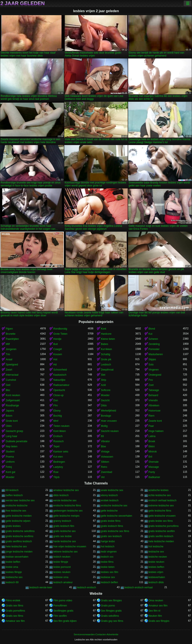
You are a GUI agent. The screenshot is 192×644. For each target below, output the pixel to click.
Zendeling (154, 344)
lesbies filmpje (14, 572)
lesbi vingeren (109, 552)
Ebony (57, 411)
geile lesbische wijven (18, 521)
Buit (56, 344)
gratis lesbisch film (64, 526)
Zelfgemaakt (13, 400)
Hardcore (106, 334)
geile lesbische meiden (19, 516)
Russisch (59, 441)
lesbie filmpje (61, 562)
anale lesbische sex (112, 490)
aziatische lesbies (159, 490)
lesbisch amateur (63, 582)
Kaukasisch (60, 375)
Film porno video (63, 600)
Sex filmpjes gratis (111, 611)
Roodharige (12, 406)
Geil (8, 385)
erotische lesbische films (67, 506)
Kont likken (60, 431)
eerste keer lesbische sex (20, 500)
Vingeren (154, 370)
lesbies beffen (156, 567)
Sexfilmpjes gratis (63, 611)
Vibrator (105, 441)
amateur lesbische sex (66, 490)
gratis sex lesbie (63, 536)
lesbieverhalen (157, 577)
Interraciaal (12, 375)
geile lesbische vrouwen (162, 516)
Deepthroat (107, 370)
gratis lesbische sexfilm (162, 531)
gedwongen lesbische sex (68, 511)
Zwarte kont (155, 421)
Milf (8, 344)
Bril (150, 457)
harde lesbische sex (65, 541)
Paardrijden (12, 339)
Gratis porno (108, 606)
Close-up (59, 395)
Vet (103, 477)
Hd (55, 365)
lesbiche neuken (158, 557)
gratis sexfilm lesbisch (161, 536)
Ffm (56, 406)
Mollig (104, 426)
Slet (103, 375)
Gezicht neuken (110, 431)
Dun (56, 400)
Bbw (103, 446)
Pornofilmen (60, 606)
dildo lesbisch (61, 495)
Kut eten (58, 457)
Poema (10, 457)
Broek (152, 441)
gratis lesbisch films (112, 526)
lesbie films (107, 562)
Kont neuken (13, 395)
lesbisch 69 (12, 582)
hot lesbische (156, 547)
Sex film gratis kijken (65, 621)
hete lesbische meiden (161, 541)
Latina (152, 436)
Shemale (154, 462)
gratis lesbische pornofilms (164, 526)
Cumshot (11, 380)
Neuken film (155, 616)
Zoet (151, 385)
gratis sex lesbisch (111, 536)
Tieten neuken (62, 426)
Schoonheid (60, 370)
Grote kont (12, 421)
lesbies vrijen (156, 572)
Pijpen (9, 329)
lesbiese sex (108, 577)
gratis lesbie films (111, 521)
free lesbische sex (16, 511)
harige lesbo (108, 541)
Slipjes (152, 359)
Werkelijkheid (108, 411)
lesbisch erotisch (87, 587)
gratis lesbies (13, 526)
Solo (151, 365)
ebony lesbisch (109, 495)
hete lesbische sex (16, 547)
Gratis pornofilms (15, 611)
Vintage (105, 452)
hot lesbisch (108, 547)
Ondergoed (155, 375)
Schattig (105, 354)
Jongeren (11, 349)
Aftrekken (154, 406)
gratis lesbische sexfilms (19, 536)
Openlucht (59, 390)
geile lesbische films (160, 511)
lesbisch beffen (109, 582)
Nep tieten (12, 446)
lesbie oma (12, 567)
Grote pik (106, 359)
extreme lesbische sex (161, 506)
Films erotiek (13, 600)
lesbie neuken (156, 562)
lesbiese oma (61, 577)
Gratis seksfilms (110, 616)
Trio (8, 354)
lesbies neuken (62, 572)
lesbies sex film (110, 572)
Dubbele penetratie (16, 441)
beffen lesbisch (14, 495)
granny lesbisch (62, 521)
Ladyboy (58, 467)
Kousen (58, 354)
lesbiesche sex (14, 577)
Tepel (57, 446)
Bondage (106, 416)
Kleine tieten (108, 339)
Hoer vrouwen (109, 421)
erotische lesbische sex (114, 506)
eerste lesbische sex (65, 500)
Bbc (8, 390)
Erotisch (58, 436)
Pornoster (154, 349)
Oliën (9, 426)
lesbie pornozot (62, 567)
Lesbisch (106, 365)
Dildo (104, 406)
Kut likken (106, 349)
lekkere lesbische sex (66, 552)
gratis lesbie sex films (161, 521)
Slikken (105, 462)
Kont (104, 329)
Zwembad (107, 472)
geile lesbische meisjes (67, 516)
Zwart (9, 370)
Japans (10, 411)
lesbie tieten (108, 567)
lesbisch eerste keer (41, 587)
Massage (154, 467)
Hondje (57, 339)
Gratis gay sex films (112, 621)
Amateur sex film (158, 606)
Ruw (56, 472)
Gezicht (105, 400)
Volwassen (107, 457)
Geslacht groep (14, 431)
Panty (152, 472)
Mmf (56, 421)
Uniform (10, 462)
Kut (150, 334)
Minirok (153, 452)
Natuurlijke (59, 380)
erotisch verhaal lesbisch (163, 500)
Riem (152, 416)
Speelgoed (12, 365)
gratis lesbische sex (65, 531)
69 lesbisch (12, 490)
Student (10, 452)
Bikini (152, 446)
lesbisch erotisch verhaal (139, 587)
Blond (152, 329)
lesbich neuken (62, 557)
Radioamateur (61, 385)
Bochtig (58, 416)
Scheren (153, 339)
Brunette (11, 334)
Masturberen (156, 354)
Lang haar (11, 436)
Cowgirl (58, 349)
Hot (55, 359)
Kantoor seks (61, 452)
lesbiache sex (156, 552)
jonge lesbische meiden (19, 552)
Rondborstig (60, 329)
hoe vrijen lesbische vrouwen (70, 547)
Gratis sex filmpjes (111, 600)
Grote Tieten (60, 334)
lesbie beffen (13, 562)
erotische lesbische (17, 506)
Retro (104, 467)
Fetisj (9, 467)
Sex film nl (154, 611)
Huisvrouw (155, 411)
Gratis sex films (14, 606)
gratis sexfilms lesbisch (19, 541)
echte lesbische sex (160, 495)
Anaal (9, 359)
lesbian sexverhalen (17, 557)
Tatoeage (154, 390)
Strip (104, 380)
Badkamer (154, 477)
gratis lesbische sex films (115, 531)
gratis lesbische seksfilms (20, 531)
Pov (151, 380)
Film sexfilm (60, 616)
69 (102, 436)
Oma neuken (156, 600)
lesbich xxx (107, 557)
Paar (151, 426)
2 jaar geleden (23, 3)
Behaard (153, 395)
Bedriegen (59, 462)
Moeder (105, 395)
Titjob (57, 477)
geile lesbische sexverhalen (117, 516)
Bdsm (9, 416)
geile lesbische (109, 511)
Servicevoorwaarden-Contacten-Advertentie (96, 634)
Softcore (106, 390)
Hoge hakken (156, 431)
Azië (103, 385)
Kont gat (11, 472)
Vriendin (153, 400)
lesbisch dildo (156, 582)
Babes (105, 344)
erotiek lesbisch (110, 500)
